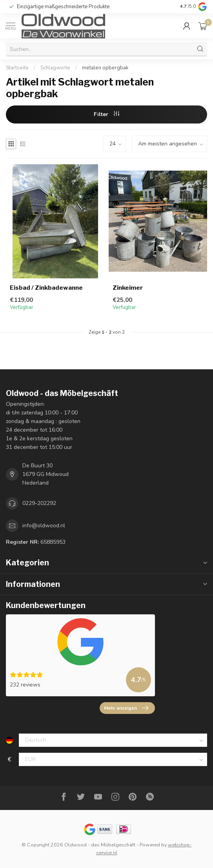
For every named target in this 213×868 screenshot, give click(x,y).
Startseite (17, 68)
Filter (106, 114)
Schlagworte (55, 68)
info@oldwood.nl (44, 526)
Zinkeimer (128, 288)
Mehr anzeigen (126, 708)
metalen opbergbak (105, 68)
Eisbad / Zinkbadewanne (46, 288)
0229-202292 (39, 503)
